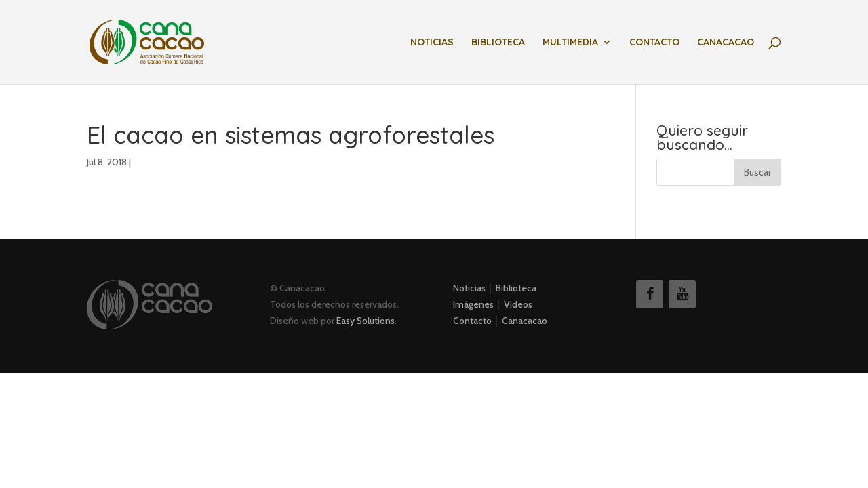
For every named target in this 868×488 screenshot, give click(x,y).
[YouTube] (682, 294)
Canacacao (726, 43)
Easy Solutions (366, 321)
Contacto (654, 43)
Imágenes (473, 304)
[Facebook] (650, 294)
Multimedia (570, 43)
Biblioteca (498, 43)
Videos (518, 304)
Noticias (432, 43)
